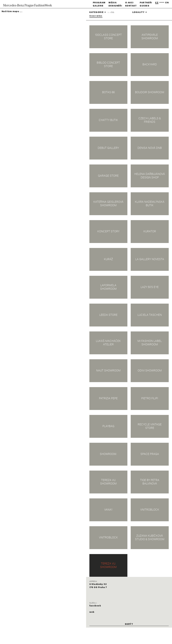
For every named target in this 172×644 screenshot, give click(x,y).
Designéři (115, 6)
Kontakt (131, 6)
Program (99, 3)
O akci (129, 3)
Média (113, 3)
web (92, 612)
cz (157, 3)
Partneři (146, 3)
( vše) (111, 13)
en (167, 3)
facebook (95, 606)
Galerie (98, 6)
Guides (144, 6)
